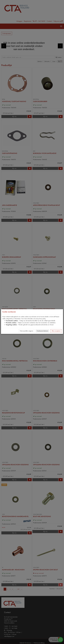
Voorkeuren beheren (42, 331)
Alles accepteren (56, 331)
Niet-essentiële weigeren (27, 331)
